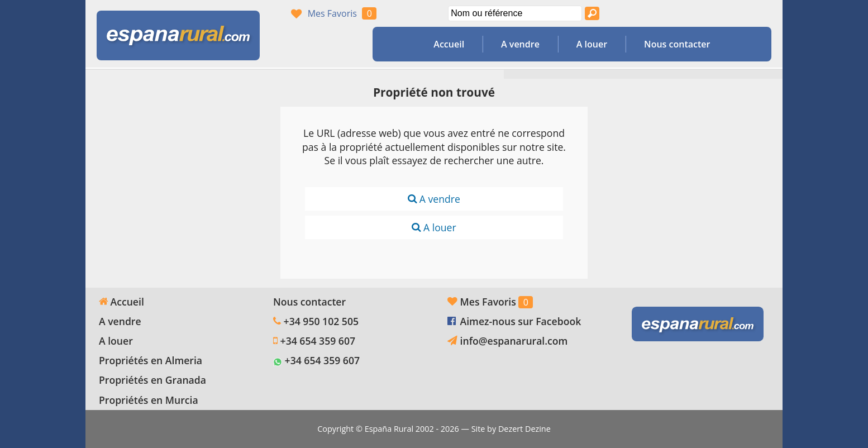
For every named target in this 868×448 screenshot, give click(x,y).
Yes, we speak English (679, 13)
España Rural (389, 429)
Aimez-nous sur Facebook (521, 321)
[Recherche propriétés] (592, 13)
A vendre (520, 44)
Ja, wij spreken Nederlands (743, 13)
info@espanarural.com (514, 341)
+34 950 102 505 (321, 321)
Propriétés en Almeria (151, 360)
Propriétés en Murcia (149, 400)
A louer (592, 44)
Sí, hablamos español (700, 13)
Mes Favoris (332, 13)
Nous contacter (677, 44)
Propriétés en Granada (152, 380)
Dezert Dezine (524, 429)
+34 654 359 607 (318, 341)
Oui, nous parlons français (722, 13)
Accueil (449, 44)
